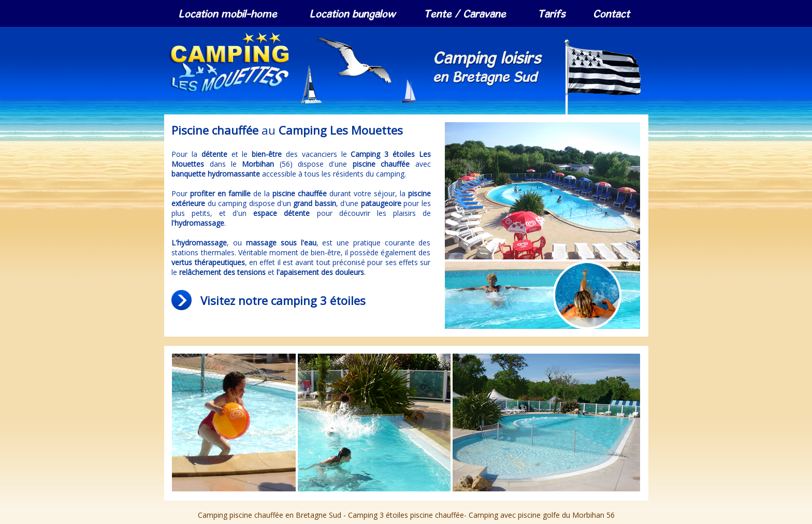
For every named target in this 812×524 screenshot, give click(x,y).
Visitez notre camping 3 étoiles (283, 300)
